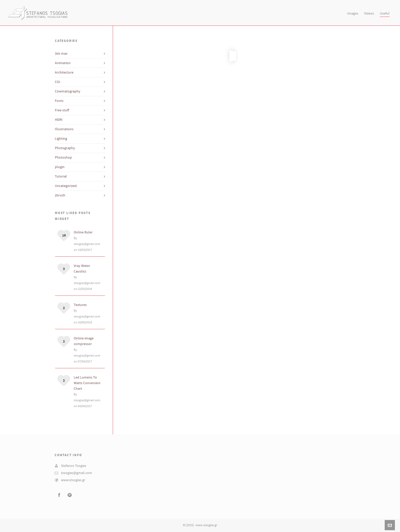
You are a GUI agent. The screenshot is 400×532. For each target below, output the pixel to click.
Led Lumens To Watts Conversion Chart (87, 383)
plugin (60, 167)
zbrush (60, 195)
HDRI (59, 120)
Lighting (61, 139)
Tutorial (61, 176)
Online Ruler (83, 232)
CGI (58, 82)
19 (64, 235)
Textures (80, 305)
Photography (65, 148)
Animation (63, 63)
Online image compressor (84, 341)
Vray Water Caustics (82, 269)
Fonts (59, 101)
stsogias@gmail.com (77, 473)
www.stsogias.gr (73, 480)
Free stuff (62, 110)
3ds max (61, 54)
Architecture (64, 73)
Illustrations (64, 129)
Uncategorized (66, 186)
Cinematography (68, 91)
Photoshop (63, 158)
